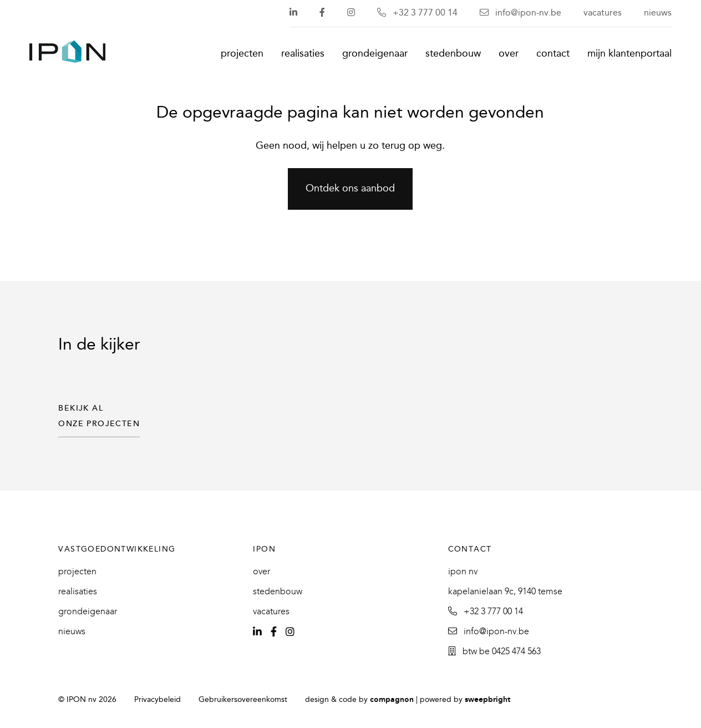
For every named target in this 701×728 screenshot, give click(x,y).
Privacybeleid (158, 700)
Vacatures (603, 13)
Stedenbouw (453, 54)
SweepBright (487, 700)
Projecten (242, 54)
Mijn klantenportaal (629, 54)
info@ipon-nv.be (520, 13)
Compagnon (392, 700)
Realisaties (303, 54)
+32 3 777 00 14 (417, 13)
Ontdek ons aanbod (350, 189)
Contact (553, 54)
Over (509, 54)
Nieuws (658, 13)
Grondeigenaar (375, 54)
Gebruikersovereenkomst (243, 700)
